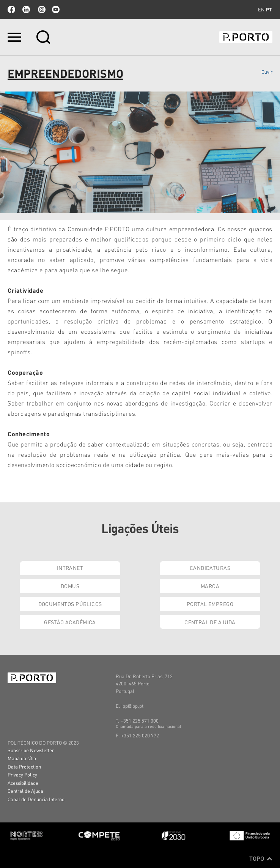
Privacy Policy (22, 774)
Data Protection (24, 766)
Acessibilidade (23, 783)
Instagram (41, 9)
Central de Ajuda (210, 622)
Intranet (70, 568)
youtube (56, 9)
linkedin (26, 9)
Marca (210, 586)
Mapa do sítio (22, 758)
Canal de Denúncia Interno (36, 799)
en (261, 9)
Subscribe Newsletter (31, 750)
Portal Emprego (210, 604)
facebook (11, 9)
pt (269, 9)
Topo (261, 859)
